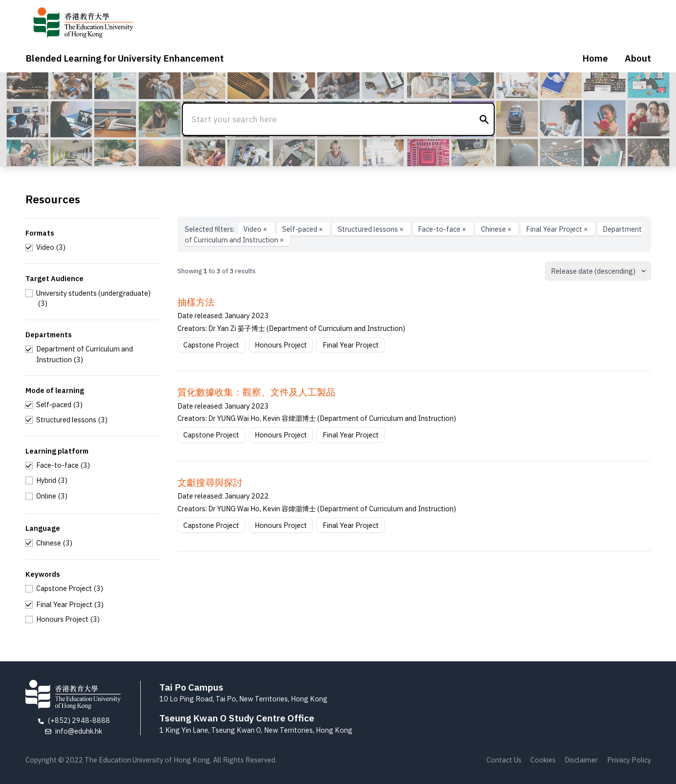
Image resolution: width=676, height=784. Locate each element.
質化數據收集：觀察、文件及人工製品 (256, 392)
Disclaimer (581, 760)
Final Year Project (558, 229)
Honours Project (281, 345)
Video (256, 229)
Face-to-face (443, 229)
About (638, 58)
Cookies (543, 760)
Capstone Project (211, 345)
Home (595, 58)
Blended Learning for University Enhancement (125, 58)
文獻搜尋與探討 (210, 482)
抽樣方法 (196, 302)
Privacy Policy (629, 760)
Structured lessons (371, 229)
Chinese (497, 229)
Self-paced (303, 229)
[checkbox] (46, 247)
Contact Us (504, 760)
